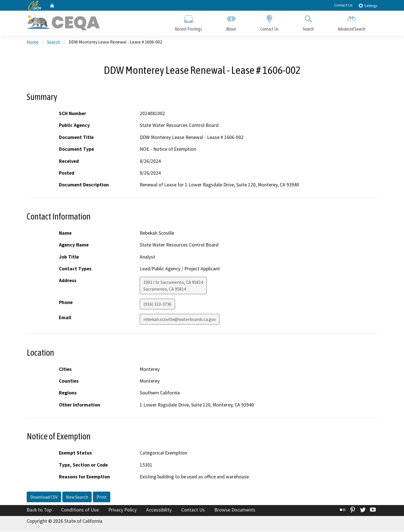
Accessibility (159, 510)
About (231, 22)
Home (33, 42)
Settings (368, 5)
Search (308, 22)
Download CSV (44, 497)
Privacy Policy (122, 510)
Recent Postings (188, 22)
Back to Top (39, 510)
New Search (77, 497)
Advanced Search (352, 22)
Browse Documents (235, 510)
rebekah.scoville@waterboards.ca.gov (180, 320)
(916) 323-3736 (157, 305)
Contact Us (343, 5)
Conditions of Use (80, 510)
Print (102, 497)
